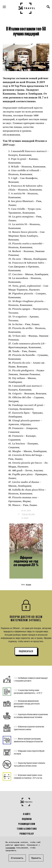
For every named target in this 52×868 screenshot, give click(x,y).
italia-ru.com (28, 514)
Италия (29, 585)
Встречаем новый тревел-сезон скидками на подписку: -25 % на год (28, 776)
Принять (36, 858)
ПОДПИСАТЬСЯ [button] (26, 651)
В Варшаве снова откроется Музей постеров (29, 752)
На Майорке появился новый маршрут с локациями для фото (31, 679)
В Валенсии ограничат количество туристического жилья (29, 728)
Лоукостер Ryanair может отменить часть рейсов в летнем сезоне (29, 764)
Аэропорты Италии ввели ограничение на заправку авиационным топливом (31, 716)
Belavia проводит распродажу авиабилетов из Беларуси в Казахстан (28, 740)
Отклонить (17, 858)
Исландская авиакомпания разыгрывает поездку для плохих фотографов (27, 704)
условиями (10, 848)
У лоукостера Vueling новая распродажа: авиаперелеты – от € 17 (28, 691)
